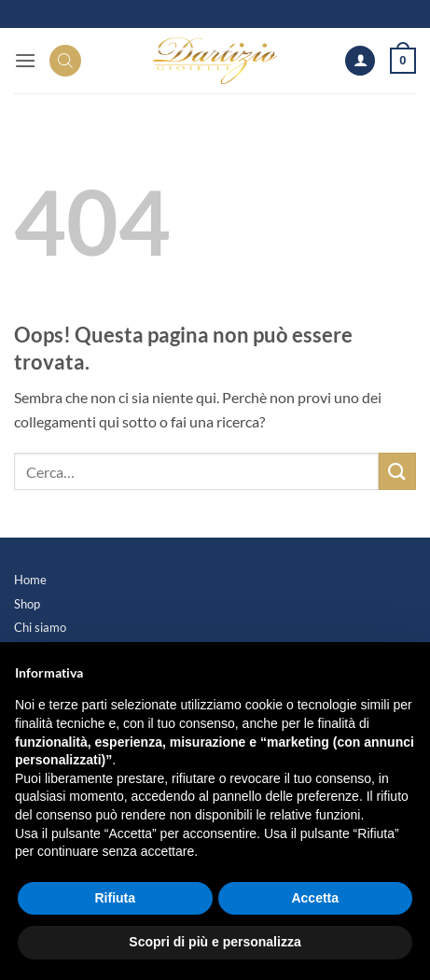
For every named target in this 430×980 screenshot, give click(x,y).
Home (30, 580)
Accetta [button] (315, 898)
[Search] (65, 61)
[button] (25, 60)
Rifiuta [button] (115, 898)
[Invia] (397, 471)
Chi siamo (40, 627)
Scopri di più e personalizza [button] (215, 942)
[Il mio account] (360, 61)
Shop (27, 604)
